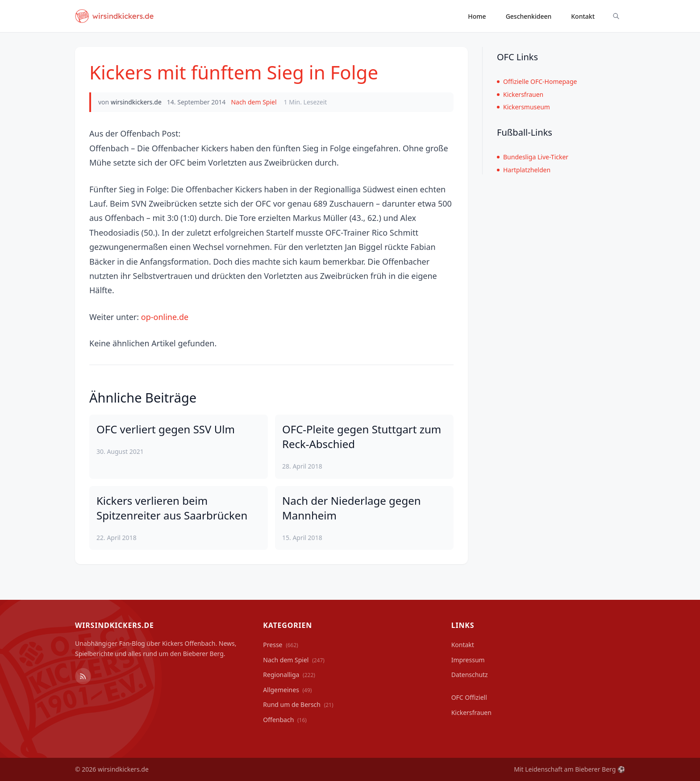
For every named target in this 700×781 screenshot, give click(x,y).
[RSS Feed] (83, 676)
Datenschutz (470, 675)
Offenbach (285, 720)
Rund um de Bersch (298, 704)
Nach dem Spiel (254, 102)
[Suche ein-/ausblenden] (616, 16)
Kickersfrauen (520, 94)
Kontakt (583, 16)
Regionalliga (289, 675)
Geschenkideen (529, 16)
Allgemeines (287, 690)
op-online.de (165, 317)
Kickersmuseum (523, 107)
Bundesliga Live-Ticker (533, 157)
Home (477, 16)
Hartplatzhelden (524, 170)
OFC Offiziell (469, 697)
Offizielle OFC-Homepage (537, 81)
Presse (281, 645)
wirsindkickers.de (136, 102)
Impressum (468, 660)
